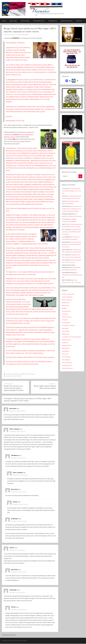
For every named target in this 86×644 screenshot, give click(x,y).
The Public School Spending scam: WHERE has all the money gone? (72, 241)
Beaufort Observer (68, 316)
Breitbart (65, 325)
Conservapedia (67, 339)
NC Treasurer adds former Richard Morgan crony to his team (72, 191)
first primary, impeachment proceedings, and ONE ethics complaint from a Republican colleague (21, 135)
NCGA (15, 376)
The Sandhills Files (39, 21)
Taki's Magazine (67, 378)
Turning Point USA (67, 384)
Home (4, 21)
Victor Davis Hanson (68, 387)
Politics (33, 374)
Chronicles (65, 330)
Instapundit (65, 361)
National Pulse (66, 367)
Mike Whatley (25, 21)
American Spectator (68, 313)
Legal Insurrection (67, 364)
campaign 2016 (10, 374)
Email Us (79, 21)
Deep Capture (66, 348)
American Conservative (69, 310)
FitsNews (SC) (66, 350)
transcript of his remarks (19, 141)
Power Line (65, 373)
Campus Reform (67, 328)
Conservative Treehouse (69, 342)
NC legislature (53, 21)
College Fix (65, 336)
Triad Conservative (68, 381)
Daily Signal (65, 345)
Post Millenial (66, 370)
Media (16, 374)
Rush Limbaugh (67, 375)
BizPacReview (66, 319)
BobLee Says (66, 322)
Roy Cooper (13, 21)
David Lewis (9, 376)
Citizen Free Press (67, 333)
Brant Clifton (25, 35)
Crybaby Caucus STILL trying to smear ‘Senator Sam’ (72, 261)
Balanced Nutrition (67, 21)
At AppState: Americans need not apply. (71, 221)
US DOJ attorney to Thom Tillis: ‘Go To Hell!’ (71, 296)
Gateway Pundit (67, 358)
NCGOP (29, 374)
